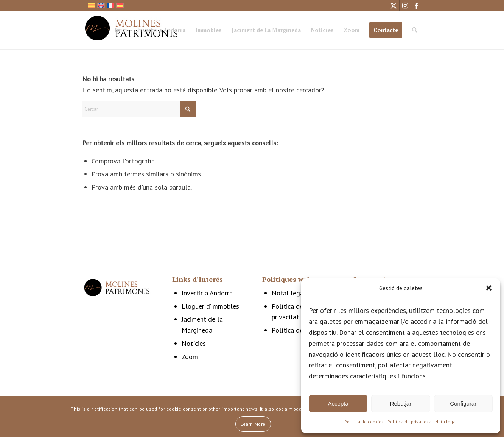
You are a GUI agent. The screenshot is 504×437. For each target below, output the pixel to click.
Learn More (253, 424)
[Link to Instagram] (405, 6)
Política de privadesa (409, 422)
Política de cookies (364, 422)
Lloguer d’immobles (210, 306)
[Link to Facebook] (417, 6)
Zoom (190, 357)
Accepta (338, 404)
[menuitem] (121, 31)
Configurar (463, 404)
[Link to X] (394, 6)
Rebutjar (401, 404)
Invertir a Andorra (207, 293)
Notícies (194, 343)
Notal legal (289, 293)
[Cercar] (415, 30)
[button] (489, 288)
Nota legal (446, 422)
